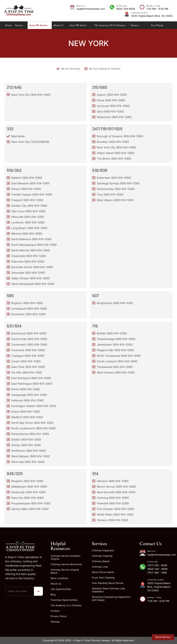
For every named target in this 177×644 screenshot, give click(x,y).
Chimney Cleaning (102, 556)
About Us (58, 26)
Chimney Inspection (103, 550)
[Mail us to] (72, 7)
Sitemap (55, 622)
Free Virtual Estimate (157, 26)
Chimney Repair (101, 561)
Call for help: (122, 6)
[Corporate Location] (127, 14)
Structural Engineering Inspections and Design (111, 598)
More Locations (59, 578)
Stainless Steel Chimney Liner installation (108, 590)
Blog (53, 594)
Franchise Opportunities (64, 600)
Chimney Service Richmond (66, 564)
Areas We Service (38, 26)
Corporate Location (139, 13)
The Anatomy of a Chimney (110, 26)
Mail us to (81, 6)
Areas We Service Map (78, 26)
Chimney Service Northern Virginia (65, 557)
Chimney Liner (100, 567)
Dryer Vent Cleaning (103, 578)
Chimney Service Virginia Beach (65, 571)
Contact (55, 611)
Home (9, 25)
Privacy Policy (59, 616)
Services (19, 26)
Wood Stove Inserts (103, 572)
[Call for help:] (112, 7)
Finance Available (135, 26)
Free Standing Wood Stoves (108, 583)
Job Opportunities (61, 589)
